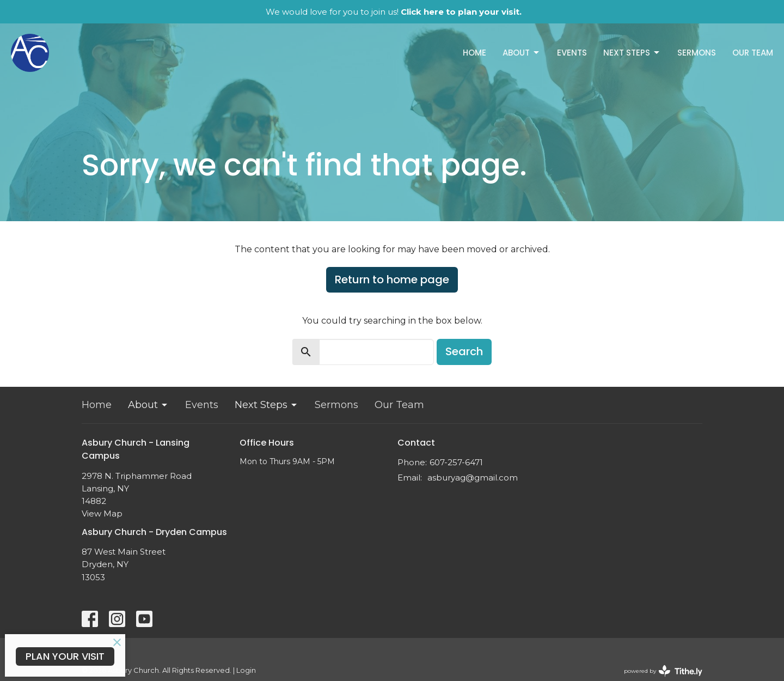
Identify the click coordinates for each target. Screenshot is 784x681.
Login (246, 670)
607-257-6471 (456, 462)
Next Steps (632, 53)
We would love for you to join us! (394, 12)
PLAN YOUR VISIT (65, 656)
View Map (102, 513)
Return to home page (392, 279)
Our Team (753, 53)
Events (572, 53)
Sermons (697, 53)
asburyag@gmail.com (473, 478)
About (522, 53)
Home (474, 53)
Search (464, 351)
